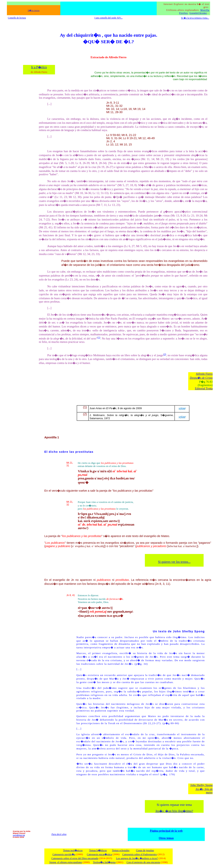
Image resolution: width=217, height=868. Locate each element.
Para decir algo (59, 834)
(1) (99, 337)
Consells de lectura (17, 18)
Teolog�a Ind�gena (104, 862)
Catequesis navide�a (64, 854)
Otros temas (166, 838)
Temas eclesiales (121, 850)
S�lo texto (34, 10)
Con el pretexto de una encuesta (143, 862)
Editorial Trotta (204, 388)
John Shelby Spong (202, 785)
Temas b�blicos (98, 850)
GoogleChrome (198, 13)
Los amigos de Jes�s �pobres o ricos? (137, 858)
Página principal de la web (166, 831)
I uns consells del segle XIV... (108, 18)
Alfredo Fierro (204, 374)
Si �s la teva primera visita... (195, 18)
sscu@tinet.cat (19, 835)
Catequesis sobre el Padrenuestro (140, 854)
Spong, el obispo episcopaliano (66, 862)
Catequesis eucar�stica (99, 854)
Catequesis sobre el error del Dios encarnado (75, 858)
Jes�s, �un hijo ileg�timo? (174, 811)
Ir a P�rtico (39, 67)
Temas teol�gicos (73, 850)
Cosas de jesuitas (145, 850)
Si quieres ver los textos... (174, 562)
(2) (165, 354)
